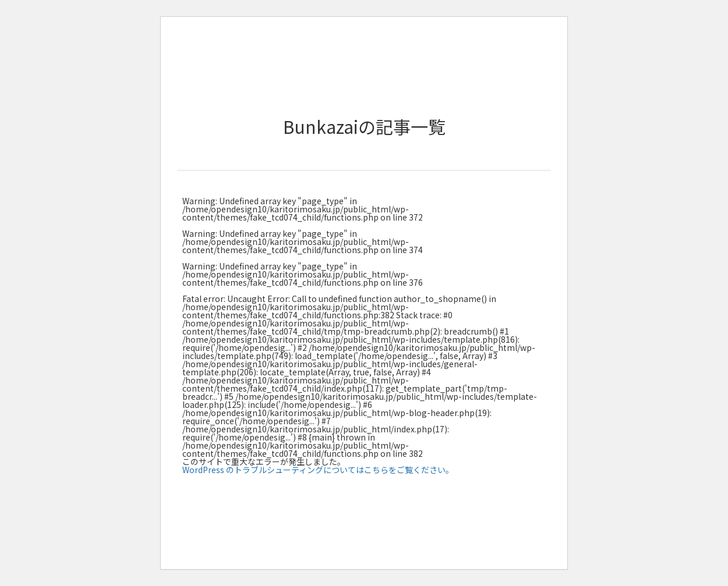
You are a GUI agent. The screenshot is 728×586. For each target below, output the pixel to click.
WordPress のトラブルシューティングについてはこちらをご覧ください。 (318, 470)
